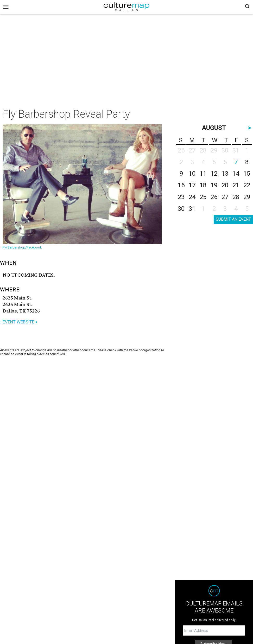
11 (203, 174)
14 (236, 174)
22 (247, 185)
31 (192, 209)
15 (247, 174)
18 (203, 185)
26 (214, 197)
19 (214, 185)
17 (192, 185)
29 (247, 197)
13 (225, 174)
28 (236, 197)
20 (225, 185)
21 (236, 185)
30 (181, 209)
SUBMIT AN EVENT (233, 219)
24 (192, 197)
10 (192, 174)
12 (214, 174)
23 (181, 197)
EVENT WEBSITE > (20, 322)
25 (203, 197)
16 (181, 185)
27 (225, 197)
